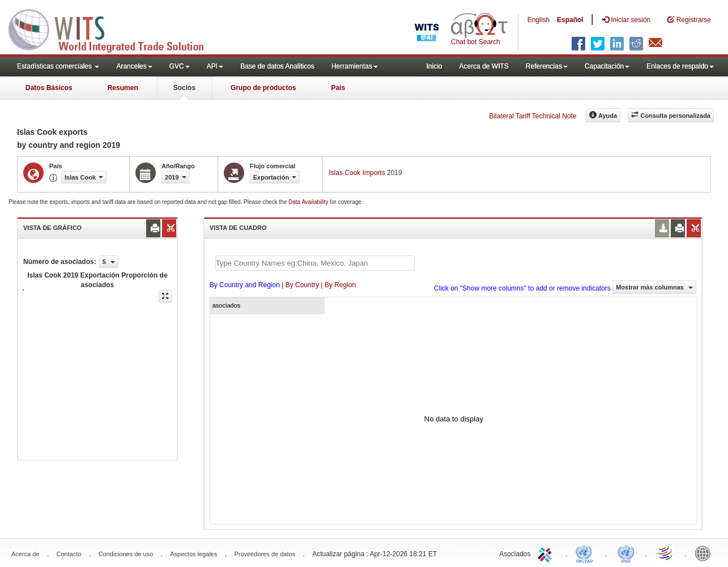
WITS (113, 28)
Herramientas (355, 66)
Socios (184, 88)
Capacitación (607, 66)
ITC (547, 553)
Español (570, 20)
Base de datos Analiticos (277, 66)
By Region (340, 285)
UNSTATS (626, 553)
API (215, 66)
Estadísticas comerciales (58, 66)
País (338, 88)
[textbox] (315, 263)
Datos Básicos (49, 88)
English (538, 20)
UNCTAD (586, 553)
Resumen (123, 88)
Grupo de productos (263, 88)
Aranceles (134, 66)
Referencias (547, 66)
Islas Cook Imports (357, 173)
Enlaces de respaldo (680, 66)
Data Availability (309, 202)
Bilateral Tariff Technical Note (533, 116)
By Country (302, 285)
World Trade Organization (666, 553)
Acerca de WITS (484, 66)
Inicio (434, 66)
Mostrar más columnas (654, 287)
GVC (180, 66)
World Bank (705, 553)
